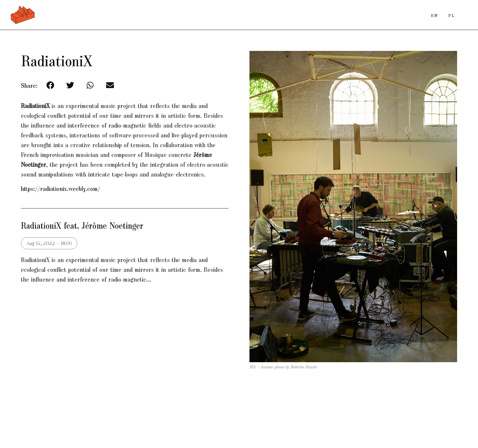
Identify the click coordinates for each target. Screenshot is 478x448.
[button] (50, 85)
